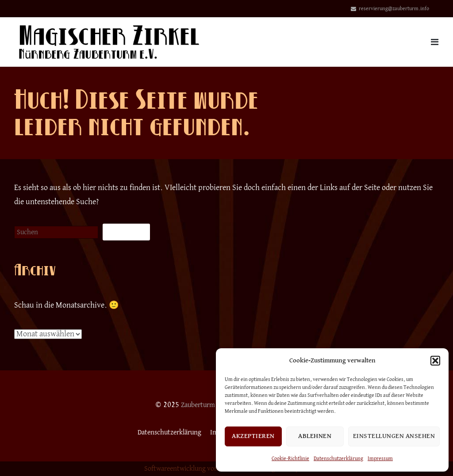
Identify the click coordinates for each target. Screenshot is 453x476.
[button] (435, 361)
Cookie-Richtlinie (290, 459)
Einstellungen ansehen (394, 436)
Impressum (380, 459)
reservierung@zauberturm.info (394, 9)
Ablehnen (315, 436)
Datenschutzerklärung (338, 459)
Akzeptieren (253, 436)
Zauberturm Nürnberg (211, 405)
